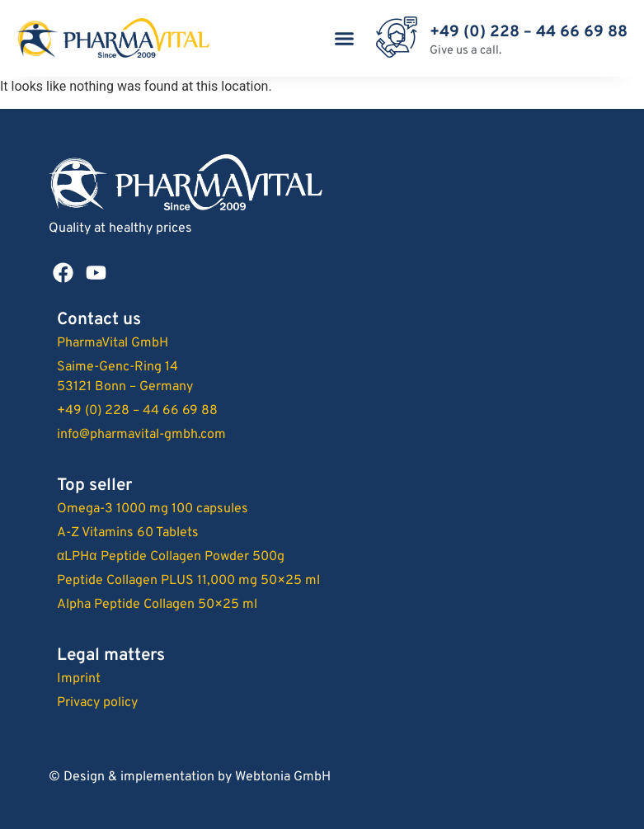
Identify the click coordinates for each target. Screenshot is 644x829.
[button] (344, 39)
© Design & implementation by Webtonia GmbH (190, 777)
